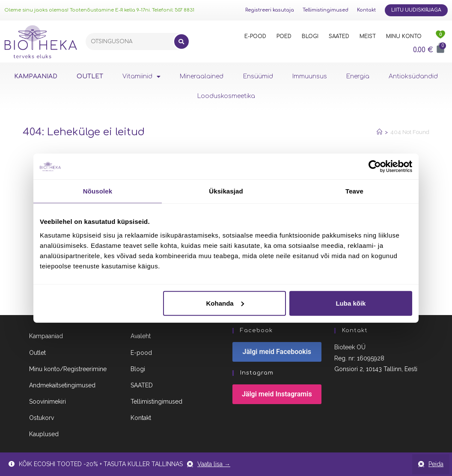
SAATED (339, 36)
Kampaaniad (46, 339)
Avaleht (141, 339)
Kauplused (44, 437)
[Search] (181, 42)
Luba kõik (351, 303)
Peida (436, 464)
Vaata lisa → (214, 464)
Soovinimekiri (48, 404)
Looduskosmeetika (226, 96)
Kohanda (225, 303)
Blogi (138, 371)
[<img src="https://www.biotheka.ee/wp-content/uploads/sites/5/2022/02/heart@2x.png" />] (441, 36)
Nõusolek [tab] (98, 191)
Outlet (37, 355)
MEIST (368, 36)
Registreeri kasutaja (270, 10)
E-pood (141, 355)
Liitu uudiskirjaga (416, 10)
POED (284, 36)
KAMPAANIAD (36, 76)
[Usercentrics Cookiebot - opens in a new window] (375, 167)
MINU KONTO (404, 36)
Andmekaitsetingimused (62, 388)
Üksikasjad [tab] (226, 191)
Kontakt (366, 10)
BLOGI (310, 36)
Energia (358, 76)
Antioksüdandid (413, 76)
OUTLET (90, 76)
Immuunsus (310, 76)
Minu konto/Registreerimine (68, 371)
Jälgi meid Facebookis (277, 354)
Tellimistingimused (326, 10)
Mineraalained (202, 76)
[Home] (379, 132)
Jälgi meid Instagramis (277, 397)
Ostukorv (42, 420)
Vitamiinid (141, 77)
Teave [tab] (354, 191)
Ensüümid (258, 76)
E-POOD (255, 36)
